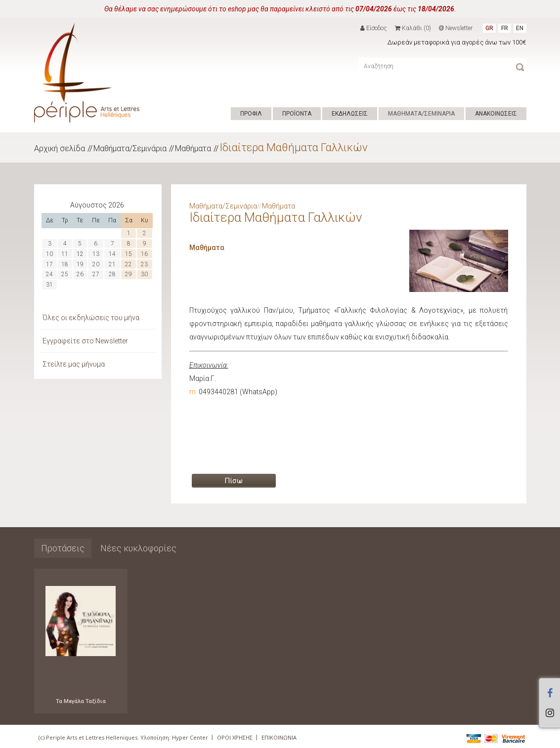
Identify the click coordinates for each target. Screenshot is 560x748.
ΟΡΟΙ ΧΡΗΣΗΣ (235, 737)
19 (80, 264)
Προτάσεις (63, 548)
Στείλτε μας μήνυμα (74, 364)
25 (65, 274)
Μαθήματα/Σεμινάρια (130, 148)
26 (80, 274)
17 (49, 264)
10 (49, 254)
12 (80, 254)
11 (65, 254)
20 (96, 264)
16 (144, 254)
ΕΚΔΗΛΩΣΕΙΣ (350, 114)
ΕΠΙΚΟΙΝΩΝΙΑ (279, 737)
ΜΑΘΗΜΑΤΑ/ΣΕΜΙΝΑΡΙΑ (421, 114)
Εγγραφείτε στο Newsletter (85, 341)
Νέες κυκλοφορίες (138, 548)
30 (144, 274)
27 (96, 274)
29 (129, 274)
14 (112, 254)
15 (129, 254)
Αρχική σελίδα (60, 148)
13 (96, 254)
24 (49, 274)
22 (129, 264)
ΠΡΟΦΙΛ (251, 114)
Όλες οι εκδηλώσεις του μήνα (91, 318)
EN (520, 28)
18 (65, 264)
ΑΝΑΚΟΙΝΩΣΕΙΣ (496, 114)
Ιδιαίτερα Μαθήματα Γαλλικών (294, 147)
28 (112, 274)
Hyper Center (190, 737)
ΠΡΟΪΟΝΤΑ (297, 114)
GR (489, 28)
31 (49, 285)
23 (144, 264)
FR (505, 28)
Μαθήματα (193, 148)
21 (112, 264)
